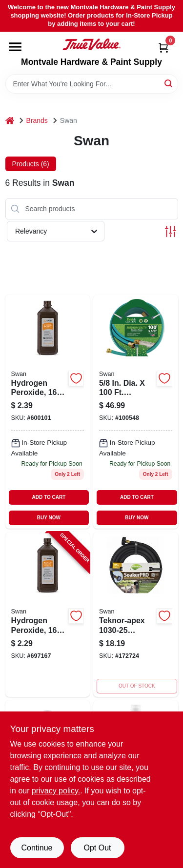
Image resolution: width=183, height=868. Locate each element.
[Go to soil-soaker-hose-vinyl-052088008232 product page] (136, 614)
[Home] (10, 121)
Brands (37, 120)
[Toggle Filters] (171, 231)
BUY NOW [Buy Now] (49, 518)
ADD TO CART (49, 497)
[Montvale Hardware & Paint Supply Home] (92, 44)
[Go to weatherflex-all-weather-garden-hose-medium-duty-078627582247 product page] (136, 412)
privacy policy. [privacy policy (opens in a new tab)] (56, 791)
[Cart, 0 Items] (163, 48)
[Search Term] (92, 84)
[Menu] (15, 47)
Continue (37, 848)
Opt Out (97, 848)
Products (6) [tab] (31, 164)
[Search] (169, 83)
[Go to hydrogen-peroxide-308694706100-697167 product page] (48, 412)
